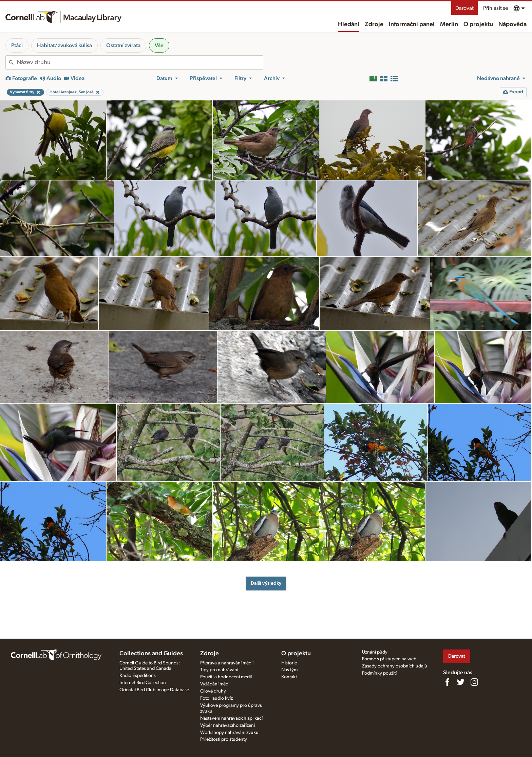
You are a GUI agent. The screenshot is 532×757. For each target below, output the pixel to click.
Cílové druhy (213, 691)
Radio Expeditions (138, 676)
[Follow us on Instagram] (474, 682)
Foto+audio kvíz (216, 698)
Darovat (464, 8)
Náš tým (289, 670)
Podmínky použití (379, 673)
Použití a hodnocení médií (226, 677)
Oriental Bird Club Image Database (154, 690)
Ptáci (17, 45)
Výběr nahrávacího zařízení (227, 725)
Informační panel (412, 24)
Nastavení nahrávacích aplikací (231, 718)
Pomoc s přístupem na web (389, 659)
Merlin (449, 24)
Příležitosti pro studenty (224, 739)
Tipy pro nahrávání (219, 670)
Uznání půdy (375, 652)
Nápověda (512, 24)
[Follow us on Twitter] (461, 682)
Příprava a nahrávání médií (227, 663)
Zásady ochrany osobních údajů (395, 666)
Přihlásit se (496, 8)
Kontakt (289, 677)
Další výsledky (266, 583)
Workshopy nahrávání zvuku (229, 733)
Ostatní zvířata (123, 45)
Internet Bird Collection (143, 683)
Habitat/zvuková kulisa (64, 45)
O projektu (478, 24)
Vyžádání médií (215, 684)
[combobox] (140, 62)
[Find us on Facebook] (447, 682)
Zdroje (374, 24)
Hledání (349, 24)
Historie (289, 663)
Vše (159, 45)
